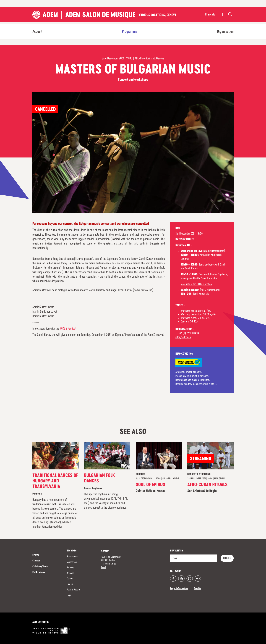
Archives (70, 573)
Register (227, 558)
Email (104, 567)
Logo (69, 595)
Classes (36, 561)
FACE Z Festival (68, 329)
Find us (70, 584)
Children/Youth (40, 567)
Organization (225, 32)
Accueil (37, 32)
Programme (130, 32)
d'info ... (213, 384)
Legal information (179, 589)
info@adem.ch (183, 337)
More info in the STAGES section (196, 284)
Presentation (72, 557)
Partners (70, 568)
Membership (72, 562)
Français (210, 15)
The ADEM (72, 551)
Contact (70, 579)
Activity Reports (73, 590)
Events (36, 555)
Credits (198, 589)
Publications (39, 573)
